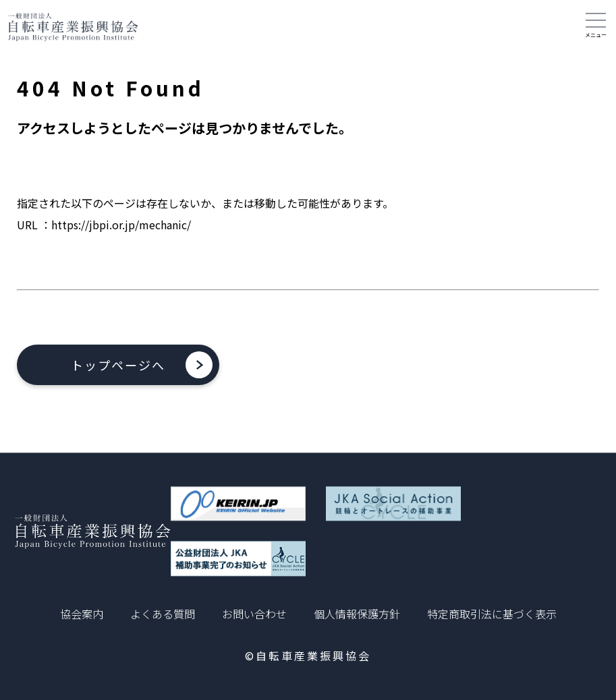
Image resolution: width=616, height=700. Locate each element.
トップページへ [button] (118, 365)
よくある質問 (163, 614)
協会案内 (82, 614)
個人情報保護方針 (357, 614)
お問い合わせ (254, 614)
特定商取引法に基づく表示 (492, 614)
